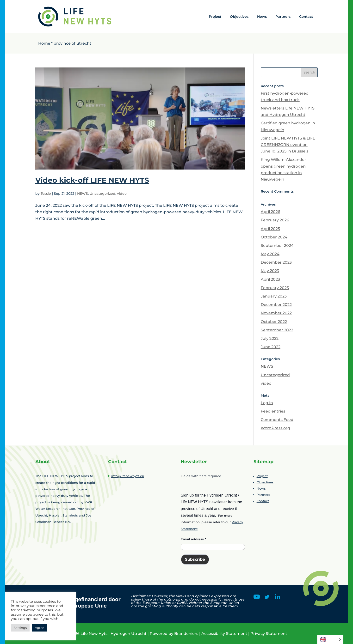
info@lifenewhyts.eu (128, 476)
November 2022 (276, 313)
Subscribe (195, 559)
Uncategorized (102, 194)
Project (215, 17)
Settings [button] (20, 628)
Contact (306, 17)
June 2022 (271, 347)
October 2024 (274, 237)
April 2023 (270, 279)
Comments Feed (277, 420)
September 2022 (277, 330)
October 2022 (274, 322)
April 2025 (270, 229)
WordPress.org (275, 428)
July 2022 (270, 338)
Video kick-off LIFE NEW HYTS (92, 180)
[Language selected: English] (330, 639)
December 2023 (276, 262)
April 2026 (270, 212)
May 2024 (270, 254)
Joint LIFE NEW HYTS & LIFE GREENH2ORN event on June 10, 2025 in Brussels (288, 145)
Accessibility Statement (224, 634)
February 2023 (275, 288)
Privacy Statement (269, 634)
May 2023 (270, 271)
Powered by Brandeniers (174, 634)
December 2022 (276, 305)
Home (44, 43)
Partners (283, 17)
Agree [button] (40, 628)
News (262, 17)
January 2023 (274, 296)
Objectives (239, 17)
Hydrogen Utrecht (129, 634)
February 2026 (275, 220)
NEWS (83, 194)
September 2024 (277, 246)
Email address (193, 539)
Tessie (46, 194)
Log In (267, 403)
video (122, 194)
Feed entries (273, 411)
